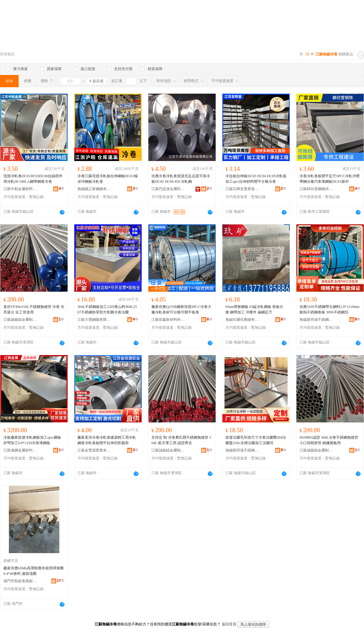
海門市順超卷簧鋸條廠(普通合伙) (20, 581)
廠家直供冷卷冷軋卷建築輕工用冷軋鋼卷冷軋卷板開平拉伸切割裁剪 (107, 440)
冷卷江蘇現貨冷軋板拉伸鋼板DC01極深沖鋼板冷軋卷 (108, 179)
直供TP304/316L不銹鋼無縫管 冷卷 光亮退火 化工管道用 (34, 309)
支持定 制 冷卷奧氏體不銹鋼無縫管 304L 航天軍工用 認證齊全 (181, 440)
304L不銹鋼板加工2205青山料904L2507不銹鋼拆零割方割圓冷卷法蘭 (107, 309)
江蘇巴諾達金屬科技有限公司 (168, 189)
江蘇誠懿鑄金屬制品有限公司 (20, 320)
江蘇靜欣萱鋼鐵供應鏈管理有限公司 (316, 189)
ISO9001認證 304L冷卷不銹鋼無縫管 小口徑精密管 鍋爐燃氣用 (329, 440)
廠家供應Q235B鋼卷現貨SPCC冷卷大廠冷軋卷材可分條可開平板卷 (181, 309)
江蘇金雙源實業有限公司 (94, 450)
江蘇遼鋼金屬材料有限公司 (20, 450)
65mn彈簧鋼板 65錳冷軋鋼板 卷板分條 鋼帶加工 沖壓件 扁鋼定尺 (254, 309)
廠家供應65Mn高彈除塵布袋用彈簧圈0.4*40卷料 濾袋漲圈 (33, 571)
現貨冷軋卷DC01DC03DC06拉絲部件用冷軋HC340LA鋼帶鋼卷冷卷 (33, 179)
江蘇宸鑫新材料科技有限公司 (168, 320)
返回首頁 (229, 624)
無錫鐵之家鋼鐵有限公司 (94, 189)
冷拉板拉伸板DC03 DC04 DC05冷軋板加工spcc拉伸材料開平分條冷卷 (256, 179)
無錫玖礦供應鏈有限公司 (242, 320)
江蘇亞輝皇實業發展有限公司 (242, 189)
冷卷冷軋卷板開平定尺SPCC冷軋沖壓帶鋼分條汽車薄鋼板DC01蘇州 (330, 179)
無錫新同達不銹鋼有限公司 (316, 320)
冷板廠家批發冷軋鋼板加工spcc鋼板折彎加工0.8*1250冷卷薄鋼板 (32, 440)
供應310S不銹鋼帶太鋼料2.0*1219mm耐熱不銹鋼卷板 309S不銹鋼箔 (329, 309)
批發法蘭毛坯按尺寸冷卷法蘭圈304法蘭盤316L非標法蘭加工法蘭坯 (256, 440)
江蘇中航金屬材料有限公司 (20, 189)
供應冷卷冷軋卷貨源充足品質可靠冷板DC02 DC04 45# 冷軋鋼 (181, 179)
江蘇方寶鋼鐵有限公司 (94, 320)
